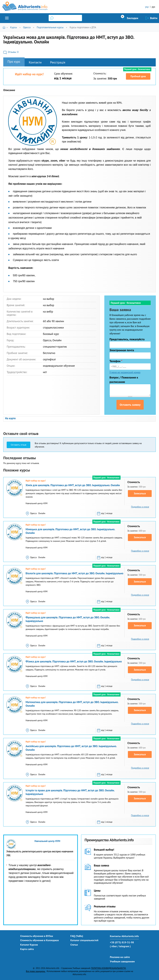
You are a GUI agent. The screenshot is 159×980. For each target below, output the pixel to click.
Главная (5, 27)
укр (147, 7)
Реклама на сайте (120, 957)
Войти (154, 18)
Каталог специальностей (84, 940)
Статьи (74, 945)
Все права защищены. (36, 971)
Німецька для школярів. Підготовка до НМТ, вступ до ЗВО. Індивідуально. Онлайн (70, 531)
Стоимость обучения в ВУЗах (37, 936)
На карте (10, 418)
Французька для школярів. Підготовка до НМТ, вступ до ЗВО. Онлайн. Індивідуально (68, 619)
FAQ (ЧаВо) (77, 936)
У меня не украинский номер (125, 372)
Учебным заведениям (122, 961)
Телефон (116, 361)
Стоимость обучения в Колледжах (40, 940)
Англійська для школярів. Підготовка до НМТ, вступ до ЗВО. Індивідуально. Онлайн (71, 748)
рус (153, 7)
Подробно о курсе (140, 507)
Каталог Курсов (29, 945)
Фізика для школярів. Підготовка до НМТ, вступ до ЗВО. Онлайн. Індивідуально (74, 661)
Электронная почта (122, 350)
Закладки (133, 18)
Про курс (14, 62)
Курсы (14, 27)
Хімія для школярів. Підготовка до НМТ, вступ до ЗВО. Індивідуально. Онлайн (73, 485)
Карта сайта (27, 949)
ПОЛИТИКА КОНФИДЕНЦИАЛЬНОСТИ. (109, 968)
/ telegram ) (124, 946)
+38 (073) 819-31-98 (122, 942)
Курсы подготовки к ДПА (83, 27)
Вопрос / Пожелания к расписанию (124, 380)
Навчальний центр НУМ (47, 841)
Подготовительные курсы (50, 27)
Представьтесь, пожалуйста (127, 339)
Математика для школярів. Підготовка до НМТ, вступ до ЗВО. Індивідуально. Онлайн (72, 704)
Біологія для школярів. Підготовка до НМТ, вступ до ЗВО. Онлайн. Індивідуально (74, 573)
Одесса (27, 27)
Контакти (35, 62)
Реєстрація (58, 62)
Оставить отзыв (18, 445)
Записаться (140, 493)
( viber (113, 946)
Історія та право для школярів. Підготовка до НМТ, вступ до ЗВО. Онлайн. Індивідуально (70, 792)
